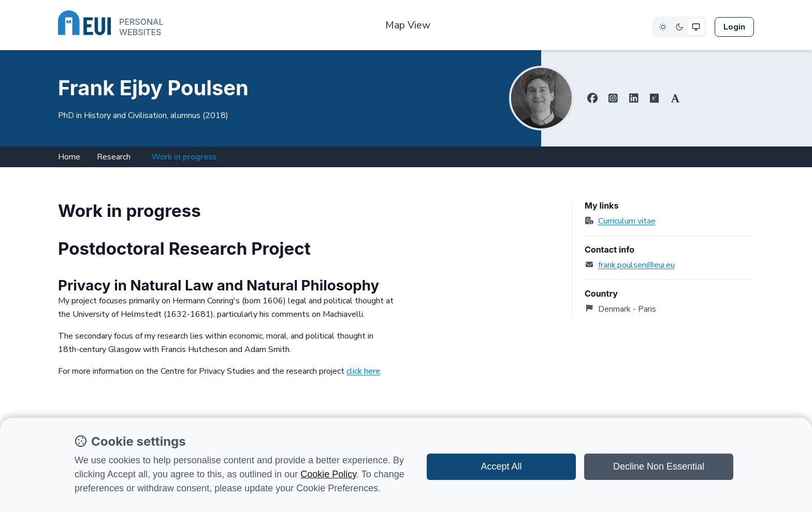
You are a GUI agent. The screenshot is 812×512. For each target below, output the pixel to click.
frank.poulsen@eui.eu (636, 265)
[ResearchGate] (655, 98)
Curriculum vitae (627, 221)
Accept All (501, 466)
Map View (408, 25)
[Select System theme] (696, 27)
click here (363, 371)
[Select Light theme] (663, 27)
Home (69, 157)
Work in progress (184, 157)
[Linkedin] (634, 98)
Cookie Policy (328, 474)
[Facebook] (592, 98)
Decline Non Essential (659, 466)
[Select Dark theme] (679, 27)
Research (114, 157)
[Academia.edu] (675, 98)
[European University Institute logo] (111, 25)
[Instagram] (613, 98)
